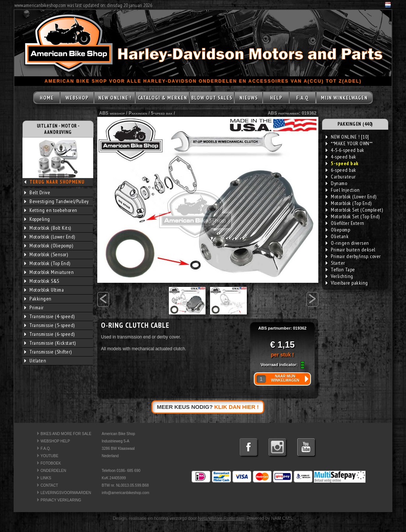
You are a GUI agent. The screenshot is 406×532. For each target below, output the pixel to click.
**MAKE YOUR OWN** (349, 143)
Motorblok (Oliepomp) (49, 246)
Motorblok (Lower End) (50, 237)
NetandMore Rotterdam (221, 518)
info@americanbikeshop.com (125, 493)
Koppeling (37, 219)
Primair (34, 307)
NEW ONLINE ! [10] (347, 137)
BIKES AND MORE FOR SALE (66, 434)
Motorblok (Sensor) (46, 254)
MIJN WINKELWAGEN (344, 98)
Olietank (337, 236)
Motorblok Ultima (44, 290)
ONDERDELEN (53, 471)
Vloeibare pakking (347, 283)
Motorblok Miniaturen (49, 272)
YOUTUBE (49, 456)
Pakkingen (38, 299)
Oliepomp (338, 230)
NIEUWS (249, 98)
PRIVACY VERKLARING (61, 500)
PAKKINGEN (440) (355, 124)
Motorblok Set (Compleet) (354, 210)
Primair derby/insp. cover (353, 256)
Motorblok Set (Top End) (353, 216)
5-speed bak (162, 113)
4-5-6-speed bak (345, 150)
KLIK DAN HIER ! (237, 407)
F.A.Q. (46, 448)
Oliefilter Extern (345, 223)
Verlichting (339, 276)
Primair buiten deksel (351, 250)
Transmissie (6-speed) (50, 334)
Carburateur (341, 177)
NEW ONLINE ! (115, 98)
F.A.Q (302, 98)
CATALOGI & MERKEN (162, 98)
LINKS (46, 478)
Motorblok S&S (42, 281)
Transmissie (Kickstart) (50, 343)
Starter (335, 263)
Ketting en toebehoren (51, 210)
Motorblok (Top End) (47, 263)
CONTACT (49, 485)
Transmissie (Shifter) (48, 352)
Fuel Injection (343, 190)
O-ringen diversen (347, 243)
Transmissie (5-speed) (50, 325)
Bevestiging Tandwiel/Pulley (57, 201)
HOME (47, 98)
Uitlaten (35, 361)
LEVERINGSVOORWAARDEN (66, 493)
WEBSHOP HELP (55, 441)
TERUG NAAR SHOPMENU (57, 182)
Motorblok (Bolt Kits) (48, 228)
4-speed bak (341, 157)
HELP (276, 98)
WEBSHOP (77, 98)
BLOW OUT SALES (212, 98)
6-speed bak (341, 170)
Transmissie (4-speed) (50, 316)
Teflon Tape (340, 270)
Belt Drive (37, 192)
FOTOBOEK (51, 463)
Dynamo (336, 183)
